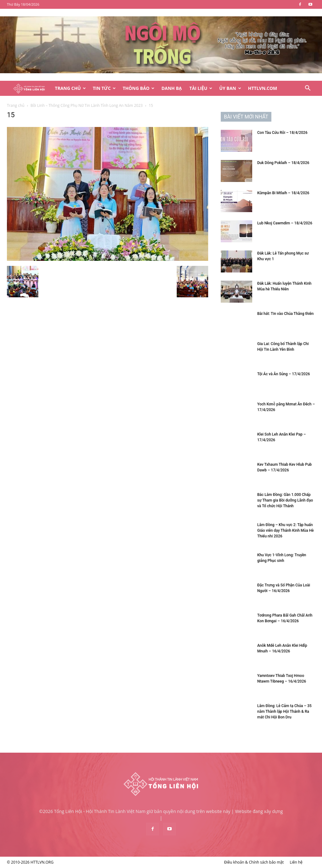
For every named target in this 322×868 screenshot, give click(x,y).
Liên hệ (296, 862)
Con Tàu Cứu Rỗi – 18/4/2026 (282, 133)
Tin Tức (104, 88)
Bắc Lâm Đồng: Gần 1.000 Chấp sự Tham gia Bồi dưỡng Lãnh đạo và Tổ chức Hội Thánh (285, 500)
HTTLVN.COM (263, 88)
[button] (308, 89)
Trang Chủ (70, 88)
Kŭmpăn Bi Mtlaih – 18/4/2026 (283, 193)
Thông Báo (139, 88)
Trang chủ (16, 105)
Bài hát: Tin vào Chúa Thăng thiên (285, 314)
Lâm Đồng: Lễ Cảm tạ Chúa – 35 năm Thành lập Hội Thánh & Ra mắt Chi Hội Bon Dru (284, 711)
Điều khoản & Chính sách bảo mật (254, 862)
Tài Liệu (201, 88)
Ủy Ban (230, 88)
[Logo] (29, 88)
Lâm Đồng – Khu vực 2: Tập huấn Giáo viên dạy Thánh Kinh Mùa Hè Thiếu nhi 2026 (286, 530)
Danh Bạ (172, 88)
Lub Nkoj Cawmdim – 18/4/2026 (285, 223)
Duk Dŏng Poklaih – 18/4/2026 (283, 163)
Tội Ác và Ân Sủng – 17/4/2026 (284, 374)
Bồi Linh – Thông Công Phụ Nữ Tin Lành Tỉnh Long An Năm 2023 (87, 105)
